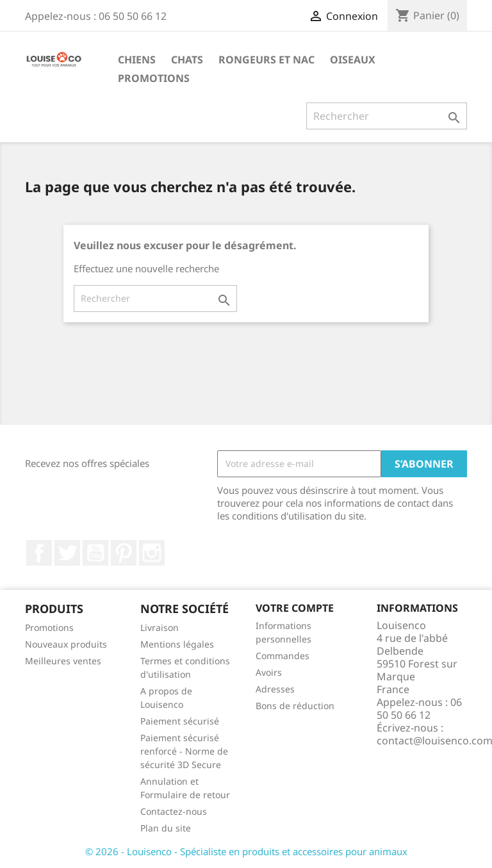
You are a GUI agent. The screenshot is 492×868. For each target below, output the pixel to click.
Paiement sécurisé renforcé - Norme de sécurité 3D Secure (184, 751)
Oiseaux (353, 60)
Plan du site (166, 828)
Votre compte (295, 608)
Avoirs (269, 672)
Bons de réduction (295, 706)
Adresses (275, 689)
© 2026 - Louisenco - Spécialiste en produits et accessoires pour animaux (246, 851)
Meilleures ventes (63, 661)
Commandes (283, 656)
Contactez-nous (174, 811)
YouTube (95, 553)
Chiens (137, 60)
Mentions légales (177, 644)
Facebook (39, 553)
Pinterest (124, 553)
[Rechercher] (387, 116)
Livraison (160, 627)
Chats (187, 60)
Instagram (152, 553)
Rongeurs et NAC (266, 60)
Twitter (67, 553)
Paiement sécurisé (180, 721)
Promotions (154, 78)
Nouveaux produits (66, 644)
